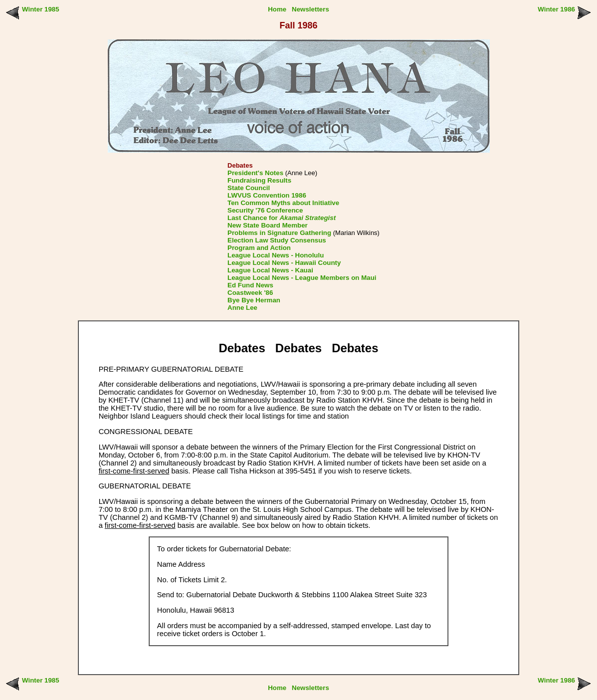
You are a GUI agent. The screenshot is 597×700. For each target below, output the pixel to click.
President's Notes (255, 173)
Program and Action (259, 248)
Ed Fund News (250, 285)
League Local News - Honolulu (276, 255)
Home (277, 9)
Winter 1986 (556, 9)
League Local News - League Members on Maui (302, 278)
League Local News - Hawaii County (284, 263)
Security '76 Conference (265, 210)
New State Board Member (268, 225)
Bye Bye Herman (254, 300)
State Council (249, 188)
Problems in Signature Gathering (279, 233)
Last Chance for (282, 218)
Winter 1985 (41, 9)
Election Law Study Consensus (277, 240)
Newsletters (310, 9)
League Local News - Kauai (270, 270)
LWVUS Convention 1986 (267, 195)
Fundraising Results (259, 180)
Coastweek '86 (250, 293)
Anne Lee (242, 308)
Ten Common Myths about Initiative (283, 203)
